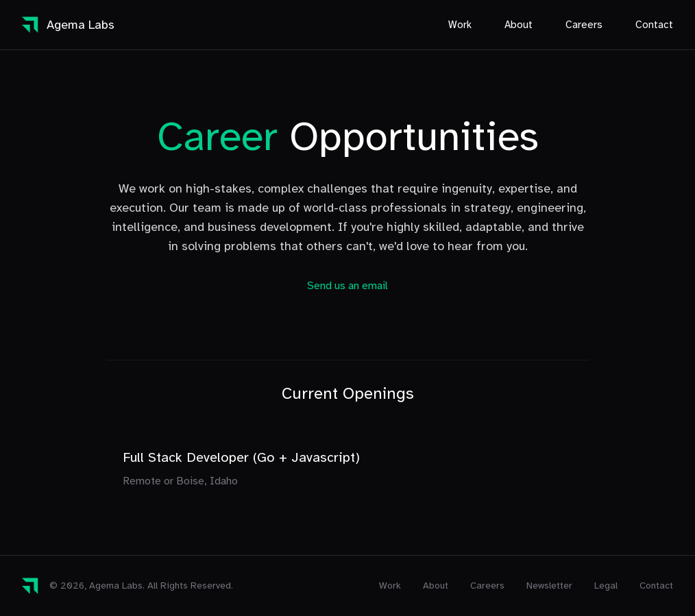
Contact (654, 25)
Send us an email (347, 286)
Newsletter (549, 586)
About (519, 25)
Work (460, 25)
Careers (584, 25)
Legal (606, 586)
